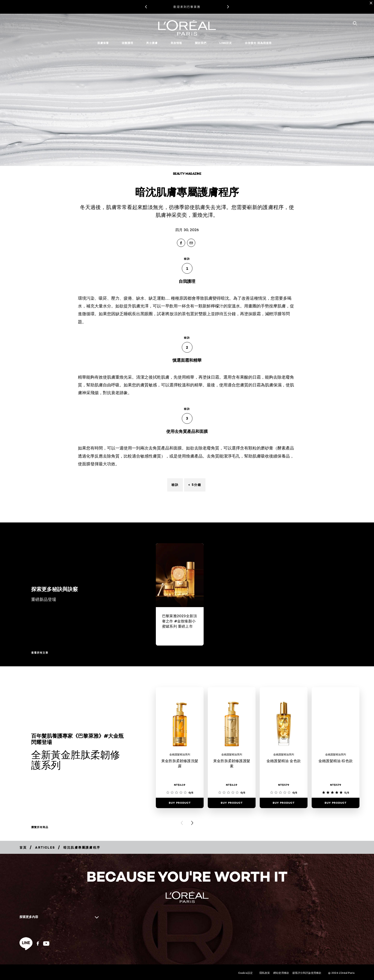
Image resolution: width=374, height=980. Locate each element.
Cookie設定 (245, 973)
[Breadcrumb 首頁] (23, 847)
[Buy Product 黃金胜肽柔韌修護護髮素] (232, 803)
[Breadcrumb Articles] (45, 847)
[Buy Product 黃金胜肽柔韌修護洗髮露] (180, 803)
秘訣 (175, 485)
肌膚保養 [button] (103, 43)
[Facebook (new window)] (38, 944)
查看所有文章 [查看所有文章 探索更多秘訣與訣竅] (40, 653)
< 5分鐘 (195, 485)
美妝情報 (176, 43)
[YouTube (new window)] (46, 944)
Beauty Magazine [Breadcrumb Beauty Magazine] (187, 174)
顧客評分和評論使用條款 (307, 973)
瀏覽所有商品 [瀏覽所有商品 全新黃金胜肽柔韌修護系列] (40, 827)
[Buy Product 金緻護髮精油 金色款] (284, 803)
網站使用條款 (281, 973)
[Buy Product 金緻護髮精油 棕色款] (336, 803)
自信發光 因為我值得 (258, 43)
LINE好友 (226, 43)
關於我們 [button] (201, 43)
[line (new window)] (26, 944)
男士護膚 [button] (152, 43)
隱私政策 (265, 973)
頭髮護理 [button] (128, 43)
